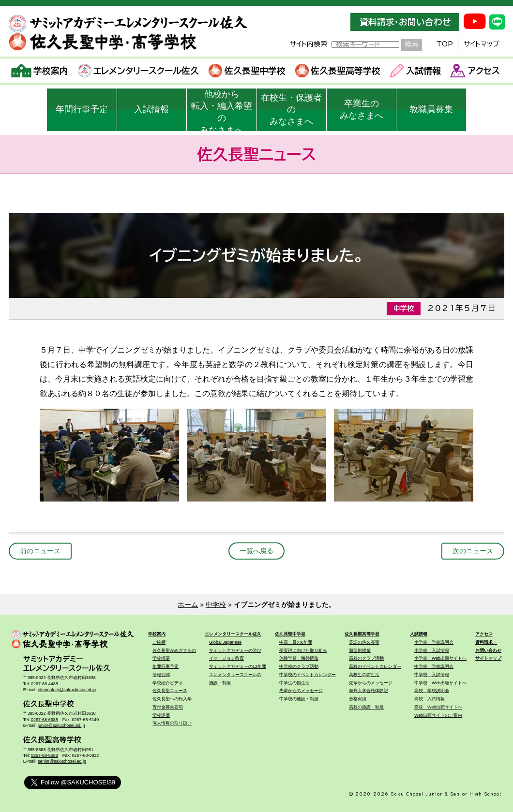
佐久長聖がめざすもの (174, 650)
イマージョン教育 (226, 658)
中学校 (216, 605)
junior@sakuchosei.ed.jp (61, 725)
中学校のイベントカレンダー (308, 675)
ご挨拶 (159, 642)
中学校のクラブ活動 (299, 666)
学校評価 (161, 715)
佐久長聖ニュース (170, 691)
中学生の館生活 (294, 683)
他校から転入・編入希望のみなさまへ (222, 110)
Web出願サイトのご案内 (438, 715)
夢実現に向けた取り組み (303, 650)
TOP (445, 44)
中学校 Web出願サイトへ (440, 683)
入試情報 (415, 71)
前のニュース (40, 551)
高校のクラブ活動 (366, 658)
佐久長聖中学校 (247, 71)
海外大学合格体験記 (369, 691)
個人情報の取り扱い (172, 723)
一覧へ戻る (256, 551)
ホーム (188, 605)
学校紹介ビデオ (168, 683)
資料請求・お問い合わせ (405, 22)
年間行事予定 (82, 109)
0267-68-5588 (45, 755)
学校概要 (161, 658)
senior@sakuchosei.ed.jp (62, 761)
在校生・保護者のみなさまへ (291, 110)
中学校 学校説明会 (434, 666)
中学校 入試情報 (432, 675)
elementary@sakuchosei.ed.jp (67, 690)
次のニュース (473, 551)
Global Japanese (225, 642)
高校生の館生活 (364, 675)
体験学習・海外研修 (299, 658)
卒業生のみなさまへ (362, 110)
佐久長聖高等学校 (338, 71)
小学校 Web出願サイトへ (440, 658)
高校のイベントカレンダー (375, 666)
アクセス (475, 71)
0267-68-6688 (45, 720)
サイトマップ (482, 44)
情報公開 (161, 675)
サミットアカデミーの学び (235, 650)
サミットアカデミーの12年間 (238, 666)
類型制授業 (360, 650)
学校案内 (40, 71)
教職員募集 (431, 109)
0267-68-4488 (45, 684)
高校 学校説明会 (432, 691)
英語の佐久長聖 (364, 642)
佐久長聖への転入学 (172, 699)
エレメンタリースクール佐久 (139, 71)
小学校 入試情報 (432, 650)
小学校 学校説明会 (434, 642)
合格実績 (358, 699)
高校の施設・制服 (366, 707)
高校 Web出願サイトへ (438, 707)
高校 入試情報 (430, 699)
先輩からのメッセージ (301, 691)
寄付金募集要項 (168, 707)
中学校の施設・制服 (299, 699)
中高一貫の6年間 (296, 642)
